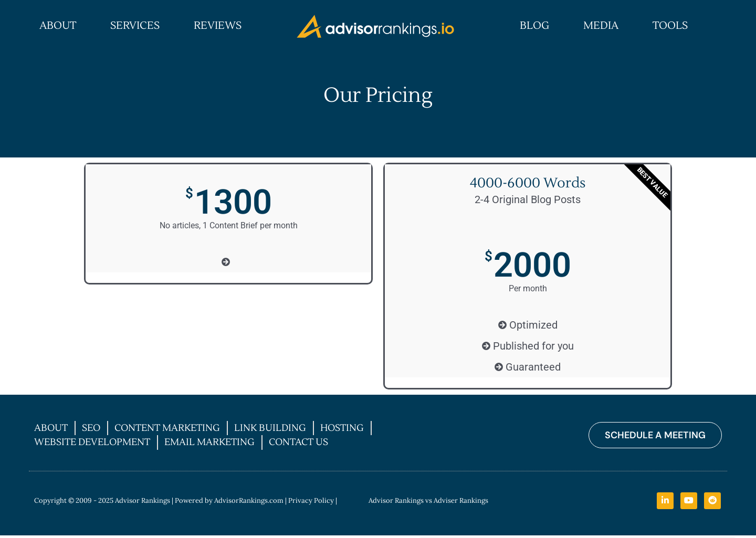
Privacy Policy (311, 501)
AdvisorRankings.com (249, 501)
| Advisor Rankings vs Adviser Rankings (412, 501)
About (58, 26)
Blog (534, 26)
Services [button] (135, 26)
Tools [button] (670, 26)
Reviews (218, 26)
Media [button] (601, 26)
